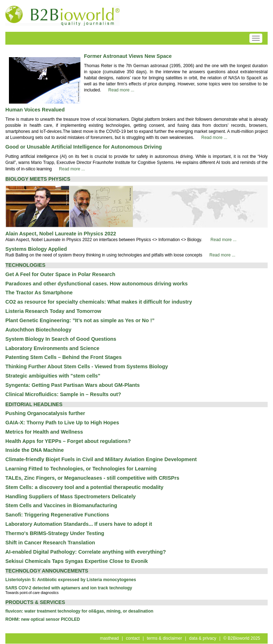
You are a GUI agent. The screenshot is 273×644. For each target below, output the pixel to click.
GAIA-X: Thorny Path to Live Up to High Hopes (62, 423)
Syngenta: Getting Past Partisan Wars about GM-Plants (73, 385)
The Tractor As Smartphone (39, 293)
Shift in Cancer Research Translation (50, 543)
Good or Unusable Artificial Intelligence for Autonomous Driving (84, 147)
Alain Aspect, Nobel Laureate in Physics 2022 (61, 234)
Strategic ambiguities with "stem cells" (53, 376)
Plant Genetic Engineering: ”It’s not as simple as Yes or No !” (80, 320)
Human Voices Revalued (35, 110)
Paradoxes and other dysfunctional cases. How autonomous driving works (96, 284)
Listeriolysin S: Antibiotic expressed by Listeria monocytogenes (71, 580)
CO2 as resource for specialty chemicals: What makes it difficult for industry (99, 302)
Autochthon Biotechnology (38, 330)
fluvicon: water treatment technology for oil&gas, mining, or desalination (79, 611)
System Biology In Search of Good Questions (61, 339)
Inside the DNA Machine (34, 450)
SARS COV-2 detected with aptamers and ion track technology (69, 588)
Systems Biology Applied (36, 249)
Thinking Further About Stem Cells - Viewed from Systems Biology (87, 366)
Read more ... (121, 90)
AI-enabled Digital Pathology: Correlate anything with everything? (86, 552)
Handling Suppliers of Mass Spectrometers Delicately (71, 496)
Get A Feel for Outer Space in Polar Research (60, 274)
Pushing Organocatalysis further (45, 413)
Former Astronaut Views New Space (128, 56)
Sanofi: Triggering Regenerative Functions (57, 515)
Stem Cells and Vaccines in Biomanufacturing (61, 505)
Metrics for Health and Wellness (44, 432)
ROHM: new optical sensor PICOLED (43, 619)
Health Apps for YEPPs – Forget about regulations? (68, 441)
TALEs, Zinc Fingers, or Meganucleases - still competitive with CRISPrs (92, 478)
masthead (110, 638)
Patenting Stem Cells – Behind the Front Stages (63, 357)
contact (133, 638)
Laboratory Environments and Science (52, 348)
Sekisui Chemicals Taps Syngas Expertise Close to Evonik (77, 561)
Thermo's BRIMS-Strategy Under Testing (55, 533)
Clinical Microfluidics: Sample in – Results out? (63, 394)
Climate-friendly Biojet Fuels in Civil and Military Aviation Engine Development (101, 459)
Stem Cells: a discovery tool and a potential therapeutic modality (84, 487)
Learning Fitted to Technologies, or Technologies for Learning (81, 469)
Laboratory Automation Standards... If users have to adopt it (79, 524)
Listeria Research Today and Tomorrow (53, 311)
